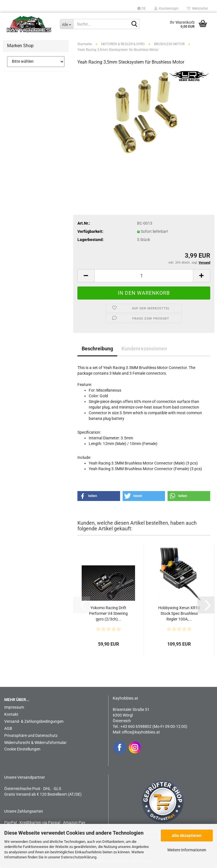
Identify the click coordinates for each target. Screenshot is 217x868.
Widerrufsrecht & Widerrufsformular (35, 743)
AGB (8, 728)
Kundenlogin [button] (166, 8)
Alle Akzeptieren (187, 836)
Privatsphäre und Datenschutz (31, 735)
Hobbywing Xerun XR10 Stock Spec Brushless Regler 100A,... (179, 613)
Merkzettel (197, 8)
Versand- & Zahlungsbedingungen (34, 721)
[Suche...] (67, 24)
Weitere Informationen (187, 850)
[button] (142, 8)
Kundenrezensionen (144, 349)
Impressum (14, 707)
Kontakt (11, 714)
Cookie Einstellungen (22, 749)
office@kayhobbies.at (141, 732)
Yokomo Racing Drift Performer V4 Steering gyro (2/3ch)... (108, 613)
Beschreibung (97, 349)
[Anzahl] (144, 276)
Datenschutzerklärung (79, 857)
